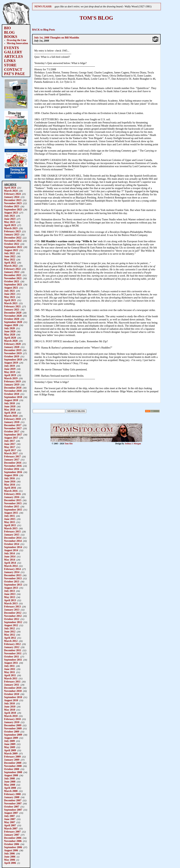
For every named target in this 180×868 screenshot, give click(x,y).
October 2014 (12, 544)
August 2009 (11, 738)
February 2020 (12, 344)
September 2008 (13, 772)
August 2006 (11, 850)
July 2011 (9, 666)
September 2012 (13, 622)
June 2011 (10, 669)
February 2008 (12, 794)
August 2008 (11, 775)
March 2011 (11, 678)
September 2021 (13, 284)
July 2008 (9, 778)
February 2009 (12, 757)
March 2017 (11, 453)
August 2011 (11, 663)
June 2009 (10, 744)
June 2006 (10, 857)
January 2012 (12, 647)
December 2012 (13, 613)
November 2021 (13, 278)
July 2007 (9, 816)
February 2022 (12, 269)
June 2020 (10, 331)
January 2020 (12, 347)
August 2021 (11, 288)
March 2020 (11, 341)
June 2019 (10, 369)
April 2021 (10, 300)
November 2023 (13, 203)
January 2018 (12, 422)
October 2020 (12, 319)
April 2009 (10, 750)
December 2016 (13, 463)
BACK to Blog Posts (43, 30)
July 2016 (9, 478)
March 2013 (11, 603)
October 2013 (12, 581)
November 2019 (13, 353)
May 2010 (10, 710)
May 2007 (10, 822)
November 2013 (13, 578)
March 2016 (11, 491)
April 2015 (10, 525)
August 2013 (11, 588)
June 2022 (10, 256)
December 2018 (13, 388)
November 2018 (13, 391)
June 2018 (10, 406)
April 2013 (10, 600)
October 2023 (12, 206)
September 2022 (13, 247)
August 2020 (11, 325)
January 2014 (12, 572)
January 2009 (12, 760)
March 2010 (11, 716)
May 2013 (10, 597)
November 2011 (13, 653)
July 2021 (9, 291)
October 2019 (12, 356)
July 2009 (9, 741)
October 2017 (12, 431)
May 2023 (10, 222)
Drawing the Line (17, 40)
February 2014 (12, 569)
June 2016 (10, 481)
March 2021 (11, 303)
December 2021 (13, 275)
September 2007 (13, 810)
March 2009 (11, 753)
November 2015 (13, 503)
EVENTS (11, 48)
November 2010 (13, 691)
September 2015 (13, 510)
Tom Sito (69, 444)
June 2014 (10, 556)
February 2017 (12, 456)
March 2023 (11, 228)
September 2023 (13, 209)
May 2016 (10, 485)
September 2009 (13, 735)
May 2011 (10, 672)
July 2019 (9, 366)
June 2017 (10, 444)
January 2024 (12, 197)
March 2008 (11, 791)
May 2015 (10, 522)
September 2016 (13, 472)
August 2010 (11, 700)
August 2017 (11, 438)
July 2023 (9, 216)
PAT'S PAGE (14, 74)
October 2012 (12, 619)
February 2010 (12, 719)
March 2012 (11, 641)
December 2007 (13, 800)
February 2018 (12, 419)
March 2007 (11, 828)
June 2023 (10, 219)
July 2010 (9, 703)
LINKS (10, 61)
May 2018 (10, 410)
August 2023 (11, 213)
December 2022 (13, 238)
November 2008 (13, 766)
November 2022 (13, 241)
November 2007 (13, 803)
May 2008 (10, 785)
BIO (7, 28)
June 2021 (10, 294)
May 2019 (10, 372)
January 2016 (12, 497)
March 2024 (11, 191)
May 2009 (10, 747)
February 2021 (12, 306)
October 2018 (12, 394)
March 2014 (11, 566)
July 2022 (9, 253)
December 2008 (13, 763)
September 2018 (13, 397)
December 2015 (13, 500)
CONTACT (13, 70)
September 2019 (13, 360)
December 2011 (13, 650)
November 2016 (13, 466)
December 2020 (13, 313)
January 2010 (12, 722)
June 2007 (10, 819)
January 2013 (12, 610)
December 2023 (13, 200)
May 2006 (10, 860)
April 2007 (10, 825)
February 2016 (12, 494)
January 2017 (12, 460)
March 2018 (11, 416)
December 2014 (13, 538)
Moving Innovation (17, 43)
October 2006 (12, 844)
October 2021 (12, 281)
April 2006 (10, 863)
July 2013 (9, 591)
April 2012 (10, 638)
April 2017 (10, 450)
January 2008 (12, 797)
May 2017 (10, 447)
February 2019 (12, 381)
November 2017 (13, 428)
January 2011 (12, 685)
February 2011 (12, 682)
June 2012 (10, 632)
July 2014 (9, 553)
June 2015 (10, 519)
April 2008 (10, 788)
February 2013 (12, 606)
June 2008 (10, 782)
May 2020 (10, 335)
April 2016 (10, 488)
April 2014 (10, 563)
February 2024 (12, 194)
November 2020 (13, 316)
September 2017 (13, 435)
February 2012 (12, 644)
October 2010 (12, 694)
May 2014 (10, 560)
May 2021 (10, 297)
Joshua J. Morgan (133, 444)
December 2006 (13, 838)
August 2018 (11, 400)
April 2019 (10, 375)
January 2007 (12, 835)
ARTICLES (13, 56)
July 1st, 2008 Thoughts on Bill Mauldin (57, 38)
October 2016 (12, 469)
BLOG (9, 32)
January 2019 (12, 385)
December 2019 (13, 350)
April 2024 (10, 188)
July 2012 (9, 628)
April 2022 (10, 263)
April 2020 (10, 338)
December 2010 (13, 688)
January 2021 (12, 310)
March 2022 (11, 266)
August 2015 (11, 513)
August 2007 (11, 813)
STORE (10, 65)
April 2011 (10, 675)
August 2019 (11, 363)
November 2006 (13, 841)
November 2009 (13, 728)
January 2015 (12, 535)
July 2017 (9, 441)
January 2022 (12, 272)
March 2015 (11, 528)
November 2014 (13, 541)
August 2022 (11, 250)
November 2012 (13, 616)
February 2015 (12, 531)
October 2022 (12, 244)
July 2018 (9, 403)
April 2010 (10, 713)
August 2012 (11, 625)
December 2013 (13, 575)
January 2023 (12, 234)
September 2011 (13, 660)
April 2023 (10, 225)
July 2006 (9, 853)
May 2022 (10, 259)
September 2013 (13, 585)
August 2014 (11, 550)
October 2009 (12, 732)
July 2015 (9, 516)
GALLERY (13, 52)
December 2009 (13, 725)
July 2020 (9, 328)
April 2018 (10, 413)
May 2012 (10, 635)
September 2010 (13, 697)
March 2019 (11, 378)
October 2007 (12, 807)
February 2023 (12, 231)
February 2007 (12, 832)
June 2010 (10, 707)
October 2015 (12, 506)
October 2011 (12, 657)
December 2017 (13, 425)
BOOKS (11, 37)
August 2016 (11, 475)
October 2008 (12, 769)
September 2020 (13, 322)
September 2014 (13, 547)
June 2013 (10, 594)
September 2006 (13, 847)
